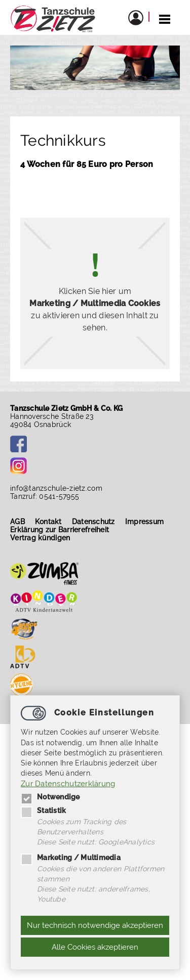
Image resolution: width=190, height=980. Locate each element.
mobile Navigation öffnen (165, 19)
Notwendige (50, 797)
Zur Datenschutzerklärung (68, 784)
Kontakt (48, 522)
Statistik (43, 811)
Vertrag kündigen (40, 538)
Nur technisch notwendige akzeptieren (95, 925)
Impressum (144, 522)
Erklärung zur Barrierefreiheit (60, 530)
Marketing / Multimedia (71, 858)
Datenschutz (93, 522)
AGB (17, 522)
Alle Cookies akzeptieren (95, 947)
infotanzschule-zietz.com (56, 488)
